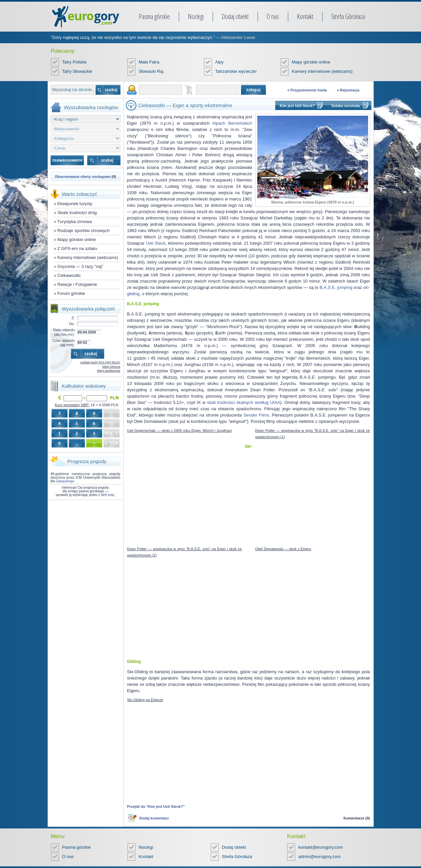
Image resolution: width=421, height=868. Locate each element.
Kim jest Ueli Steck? (297, 106)
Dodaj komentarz (154, 818)
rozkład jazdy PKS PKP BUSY (100, 362)
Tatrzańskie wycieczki (236, 71)
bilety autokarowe (108, 371)
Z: (73, 318)
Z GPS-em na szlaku (77, 248)
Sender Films (256, 415)
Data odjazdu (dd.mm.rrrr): (64, 332)
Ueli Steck (156, 243)
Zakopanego (65, 481)
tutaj (111, 495)
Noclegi (196, 16)
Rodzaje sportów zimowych (84, 231)
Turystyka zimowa (75, 222)
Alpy (219, 62)
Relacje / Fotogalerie (77, 284)
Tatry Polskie (75, 62)
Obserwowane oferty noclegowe (83, 177)
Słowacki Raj (151, 71)
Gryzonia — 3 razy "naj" (80, 266)
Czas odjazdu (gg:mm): (64, 343)
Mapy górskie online (311, 62)
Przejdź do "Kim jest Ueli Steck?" (156, 806)
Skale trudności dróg (77, 213)
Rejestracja (350, 90)
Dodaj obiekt (235, 16)
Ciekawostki (69, 275)
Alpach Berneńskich (232, 123)
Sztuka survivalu (346, 106)
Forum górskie (71, 293)
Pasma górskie (154, 16)
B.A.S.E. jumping (336, 287)
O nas (273, 16)
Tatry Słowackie (77, 71)
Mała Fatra (149, 62)
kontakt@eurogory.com (321, 847)
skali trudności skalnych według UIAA (244, 402)
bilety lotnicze (111, 367)
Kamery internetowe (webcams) (322, 71)
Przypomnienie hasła (309, 90)
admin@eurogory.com (320, 857)
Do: (72, 324)
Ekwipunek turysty (75, 204)
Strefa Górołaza (348, 16)
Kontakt (305, 16)
